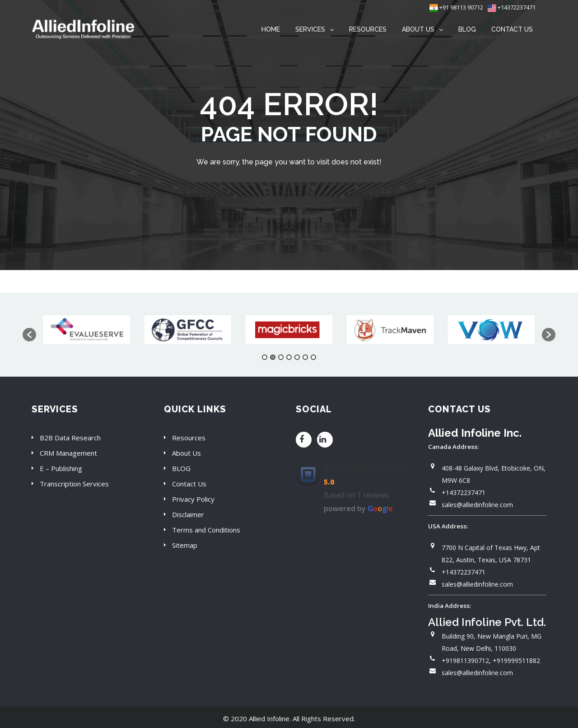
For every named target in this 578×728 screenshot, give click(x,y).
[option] (87, 330)
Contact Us (189, 484)
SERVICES (310, 29)
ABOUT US (418, 29)
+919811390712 (465, 660)
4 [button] (289, 357)
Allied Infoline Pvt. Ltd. (365, 469)
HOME (271, 29)
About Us (186, 453)
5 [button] (297, 357)
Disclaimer (188, 514)
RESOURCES (368, 29)
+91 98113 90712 (456, 7)
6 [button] (305, 357)
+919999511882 (516, 660)
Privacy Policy (193, 499)
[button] (29, 335)
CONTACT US (512, 29)
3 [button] (281, 357)
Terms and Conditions (206, 530)
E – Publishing (61, 468)
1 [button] (265, 357)
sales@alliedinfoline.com (477, 505)
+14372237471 (511, 7)
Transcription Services (74, 484)
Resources (189, 438)
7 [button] (313, 357)
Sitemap (185, 545)
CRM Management (68, 453)
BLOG (467, 29)
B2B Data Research (70, 438)
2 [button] (273, 357)
